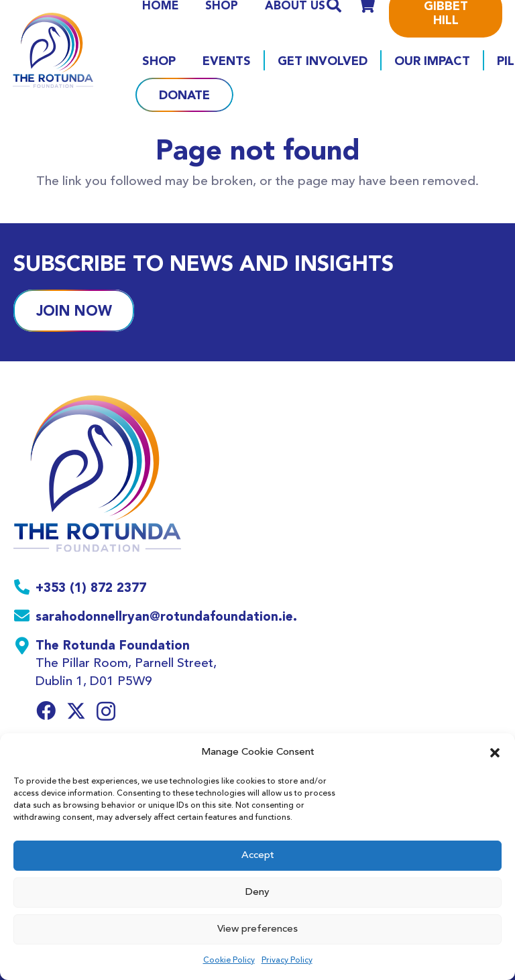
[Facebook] (46, 711)
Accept (258, 856)
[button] (495, 753)
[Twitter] (76, 711)
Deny (257, 893)
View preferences (257, 929)
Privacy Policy (287, 961)
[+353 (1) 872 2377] (24, 589)
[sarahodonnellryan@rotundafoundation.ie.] (24, 617)
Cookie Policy (229, 961)
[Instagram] (106, 712)
